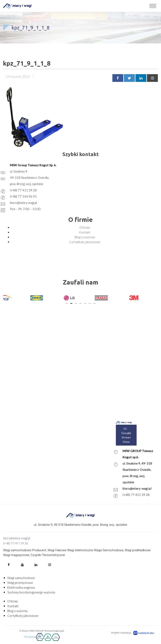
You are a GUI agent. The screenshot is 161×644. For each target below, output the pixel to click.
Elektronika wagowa (21, 587)
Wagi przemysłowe (20, 583)
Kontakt (85, 232)
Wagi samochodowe (21, 578)
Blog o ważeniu (85, 237)
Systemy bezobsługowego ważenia (31, 592)
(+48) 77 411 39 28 (16, 543)
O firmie (85, 227)
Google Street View (141, 435)
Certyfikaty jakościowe (85, 242)
